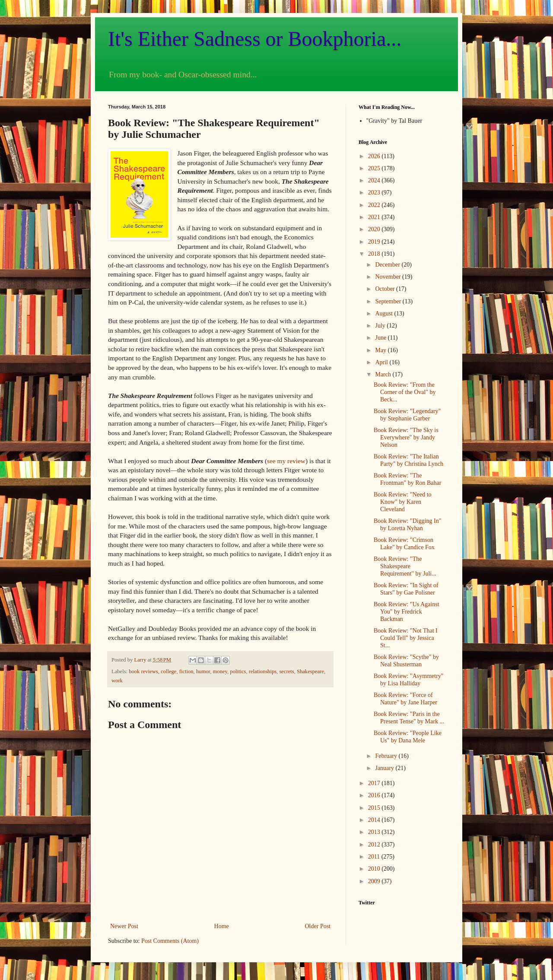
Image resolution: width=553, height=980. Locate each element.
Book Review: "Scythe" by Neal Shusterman (406, 661)
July (381, 326)
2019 (375, 242)
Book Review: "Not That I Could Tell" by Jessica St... (406, 638)
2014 (375, 820)
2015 (375, 808)
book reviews (143, 671)
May (381, 350)
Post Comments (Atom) (170, 941)
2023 (375, 192)
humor (203, 671)
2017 (375, 783)
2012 (375, 845)
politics (238, 671)
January (385, 768)
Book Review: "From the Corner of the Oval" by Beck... (405, 392)
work (117, 681)
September (389, 301)
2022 (375, 205)
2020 (375, 229)
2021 (375, 217)
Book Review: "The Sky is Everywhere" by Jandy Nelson (406, 437)
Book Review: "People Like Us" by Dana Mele (408, 737)
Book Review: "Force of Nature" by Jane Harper (405, 699)
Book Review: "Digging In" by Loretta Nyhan (407, 525)
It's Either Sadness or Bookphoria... (255, 39)
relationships (263, 671)
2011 (375, 857)
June (381, 338)
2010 (375, 869)
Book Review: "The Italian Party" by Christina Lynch (408, 460)
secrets (286, 671)
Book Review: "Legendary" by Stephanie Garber (407, 415)
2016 (375, 795)
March (384, 374)
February (387, 756)
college (168, 671)
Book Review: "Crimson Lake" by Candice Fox (404, 544)
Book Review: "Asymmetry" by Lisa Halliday (409, 680)
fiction (186, 671)
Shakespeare (310, 671)
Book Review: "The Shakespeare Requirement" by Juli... (405, 566)
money (220, 671)
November (389, 277)
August (385, 313)
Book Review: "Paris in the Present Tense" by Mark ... (409, 718)
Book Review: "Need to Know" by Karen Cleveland (403, 502)
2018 (375, 254)
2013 (375, 832)
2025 (375, 168)
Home (222, 926)
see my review (286, 461)
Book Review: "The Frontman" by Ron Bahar (407, 479)
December (388, 265)
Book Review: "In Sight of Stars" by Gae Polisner (406, 589)
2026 (375, 156)
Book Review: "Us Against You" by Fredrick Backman (407, 612)
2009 (375, 881)
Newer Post (124, 926)
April (382, 362)
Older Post (318, 926)
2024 (375, 180)
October (386, 289)
